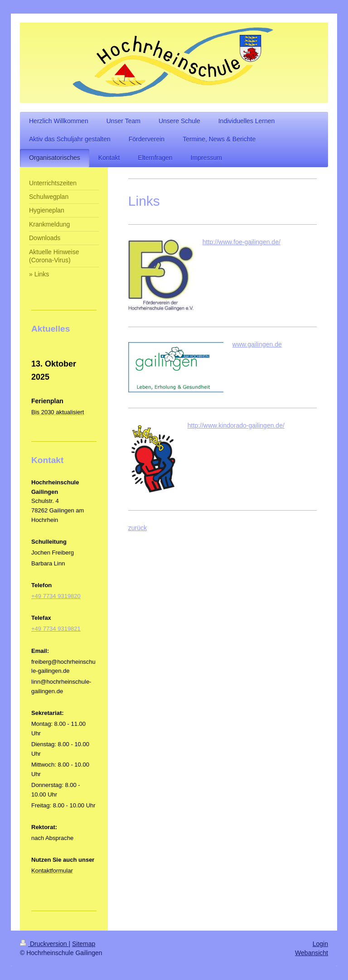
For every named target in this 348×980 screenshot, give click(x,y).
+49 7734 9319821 (56, 629)
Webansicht (312, 953)
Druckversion (44, 944)
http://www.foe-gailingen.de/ (242, 242)
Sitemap (84, 944)
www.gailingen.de (257, 344)
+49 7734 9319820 (56, 596)
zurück (138, 528)
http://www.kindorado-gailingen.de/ (236, 425)
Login (320, 944)
